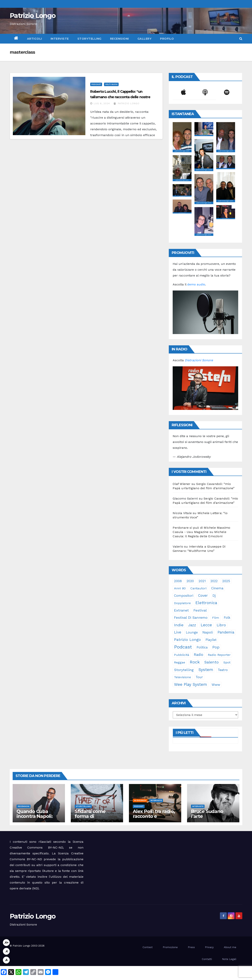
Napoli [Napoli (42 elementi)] (208, 632)
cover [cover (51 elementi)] (203, 595)
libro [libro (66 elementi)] (221, 625)
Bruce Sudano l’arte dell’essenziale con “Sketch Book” (212, 819)
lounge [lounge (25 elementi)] (192, 632)
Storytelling (89, 39)
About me (230, 947)
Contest (148, 947)
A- (6, 960)
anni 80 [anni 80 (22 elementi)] (180, 588)
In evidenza (140, 800)
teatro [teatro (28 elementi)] (223, 670)
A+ (6, 943)
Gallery (145, 39)
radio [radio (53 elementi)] (199, 655)
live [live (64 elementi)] (178, 632)
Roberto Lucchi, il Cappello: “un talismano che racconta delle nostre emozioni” (120, 97)
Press (191, 947)
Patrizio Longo (33, 16)
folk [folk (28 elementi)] (227, 618)
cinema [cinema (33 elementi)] (217, 588)
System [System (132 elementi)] (206, 670)
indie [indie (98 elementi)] (179, 625)
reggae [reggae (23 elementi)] (180, 662)
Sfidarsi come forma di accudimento (90, 816)
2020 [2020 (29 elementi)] (190, 581)
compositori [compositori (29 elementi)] (184, 596)
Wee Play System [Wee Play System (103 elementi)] (190, 684)
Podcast (96, 84)
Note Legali (229, 959)
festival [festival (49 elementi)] (200, 610)
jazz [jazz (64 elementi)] (192, 625)
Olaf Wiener (182, 484)
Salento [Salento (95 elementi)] (212, 662)
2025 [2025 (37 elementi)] (226, 581)
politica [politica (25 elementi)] (202, 647)
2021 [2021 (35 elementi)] (202, 581)
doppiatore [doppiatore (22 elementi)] (182, 603)
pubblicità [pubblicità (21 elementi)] (182, 655)
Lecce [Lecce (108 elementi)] (206, 625)
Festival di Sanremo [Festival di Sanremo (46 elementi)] (191, 617)
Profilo (167, 39)
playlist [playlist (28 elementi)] (211, 640)
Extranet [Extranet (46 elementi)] (181, 610)
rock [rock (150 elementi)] (195, 662)
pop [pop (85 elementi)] (216, 647)
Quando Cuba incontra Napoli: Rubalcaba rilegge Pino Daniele (37, 819)
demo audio (196, 284)
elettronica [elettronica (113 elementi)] (206, 603)
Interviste (60, 39)
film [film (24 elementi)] (216, 618)
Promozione (170, 947)
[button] (241, 39)
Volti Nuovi (111, 84)
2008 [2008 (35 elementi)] (178, 581)
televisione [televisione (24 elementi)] (182, 677)
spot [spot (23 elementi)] (227, 662)
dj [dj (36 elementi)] (214, 596)
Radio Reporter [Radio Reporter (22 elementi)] (219, 655)
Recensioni (119, 39)
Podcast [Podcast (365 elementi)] (183, 647)
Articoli (35, 39)
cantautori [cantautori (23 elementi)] (198, 588)
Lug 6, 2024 (102, 103)
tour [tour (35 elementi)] (199, 677)
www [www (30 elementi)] (216, 685)
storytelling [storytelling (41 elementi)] (184, 670)
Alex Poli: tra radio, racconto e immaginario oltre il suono (155, 819)
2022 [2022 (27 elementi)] (214, 581)
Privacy (209, 947)
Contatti (207, 959)
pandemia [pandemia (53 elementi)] (226, 632)
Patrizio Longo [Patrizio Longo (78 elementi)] (187, 640)
